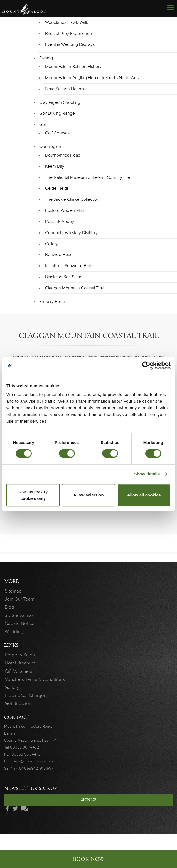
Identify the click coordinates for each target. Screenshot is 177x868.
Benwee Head (59, 255)
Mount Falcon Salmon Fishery (73, 67)
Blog (9, 607)
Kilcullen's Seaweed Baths (70, 266)
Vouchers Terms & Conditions (35, 679)
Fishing (46, 58)
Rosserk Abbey (60, 222)
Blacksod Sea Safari (64, 277)
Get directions (19, 703)
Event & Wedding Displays (70, 44)
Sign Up (89, 800)
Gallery (52, 244)
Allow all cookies (144, 495)
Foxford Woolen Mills (65, 210)
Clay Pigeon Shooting (60, 102)
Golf (43, 124)
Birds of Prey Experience (68, 34)
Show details (147, 474)
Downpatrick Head (63, 155)
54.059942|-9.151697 (36, 768)
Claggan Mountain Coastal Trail (74, 288)
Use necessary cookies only (33, 495)
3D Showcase (19, 615)
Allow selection (88, 495)
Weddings (15, 632)
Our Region (50, 147)
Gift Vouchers (19, 671)
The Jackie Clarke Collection (72, 199)
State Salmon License (65, 89)
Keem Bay (55, 166)
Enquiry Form (52, 302)
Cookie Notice (20, 624)
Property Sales (20, 655)
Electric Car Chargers (26, 695)
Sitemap (13, 591)
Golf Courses (57, 133)
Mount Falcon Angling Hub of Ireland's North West (92, 78)
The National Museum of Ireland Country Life (88, 177)
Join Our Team (19, 599)
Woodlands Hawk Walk (67, 22)
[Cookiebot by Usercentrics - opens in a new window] (146, 365)
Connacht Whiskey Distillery (71, 233)
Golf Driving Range (57, 113)
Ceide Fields (57, 188)
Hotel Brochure (20, 663)
